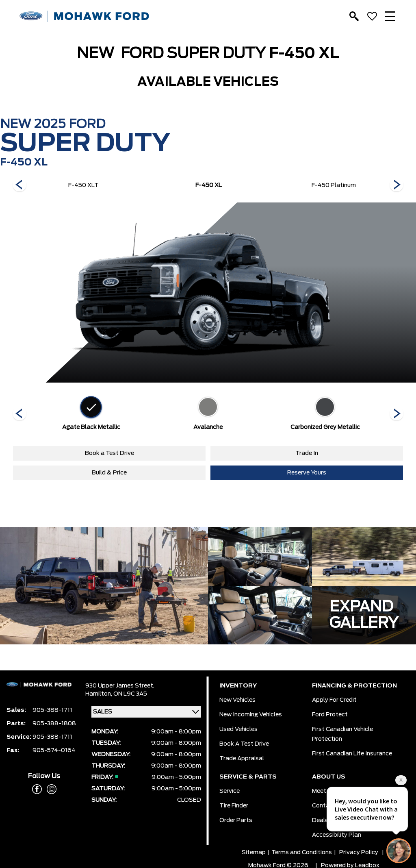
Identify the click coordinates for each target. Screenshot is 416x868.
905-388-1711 (52, 710)
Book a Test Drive (109, 453)
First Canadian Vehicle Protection (342, 734)
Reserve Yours (307, 473)
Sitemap (254, 853)
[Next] (19, 185)
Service (230, 791)
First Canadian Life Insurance (352, 754)
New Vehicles (237, 700)
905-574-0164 (54, 751)
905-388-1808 (54, 724)
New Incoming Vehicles (251, 715)
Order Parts (236, 820)
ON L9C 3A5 (130, 694)
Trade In (307, 453)
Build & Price (109, 473)
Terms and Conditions (302, 853)
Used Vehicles (238, 729)
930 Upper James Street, (120, 686)
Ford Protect (330, 715)
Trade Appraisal (242, 759)
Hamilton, (99, 694)
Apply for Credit (334, 700)
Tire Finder (234, 806)
